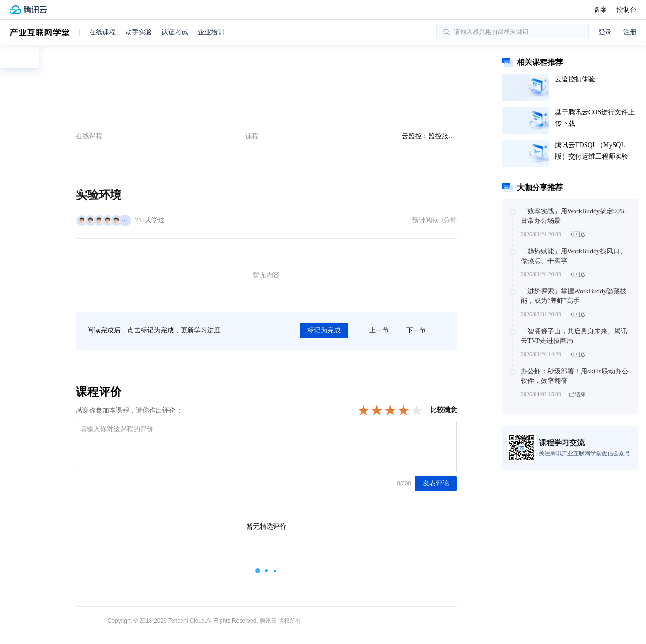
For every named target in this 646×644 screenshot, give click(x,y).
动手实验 (139, 32)
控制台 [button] (626, 10)
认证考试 (175, 32)
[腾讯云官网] (28, 10)
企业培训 (211, 32)
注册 (630, 32)
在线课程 (102, 32)
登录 (605, 32)
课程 (252, 136)
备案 (600, 10)
